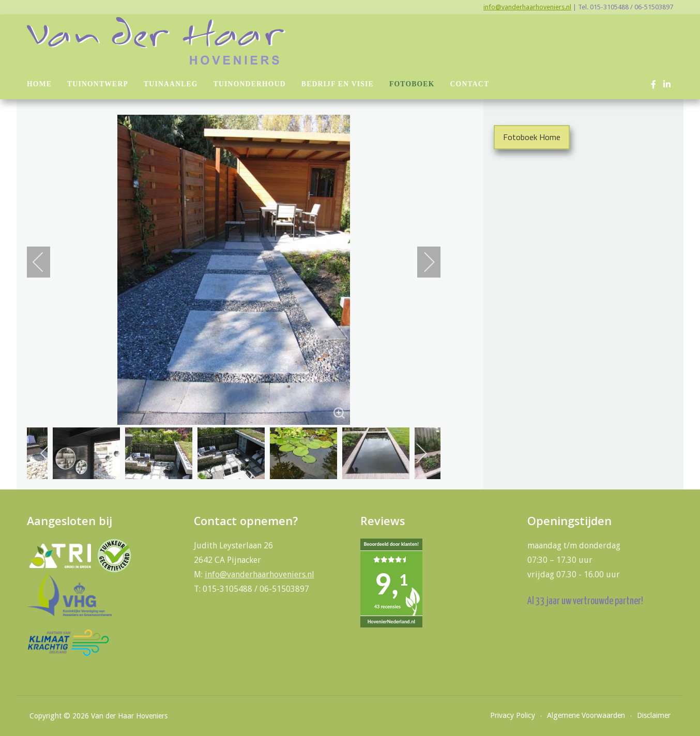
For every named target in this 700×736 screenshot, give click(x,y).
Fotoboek (412, 84)
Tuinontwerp (98, 84)
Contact (470, 84)
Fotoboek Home (532, 137)
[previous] (45, 262)
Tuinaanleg (171, 84)
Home (39, 84)
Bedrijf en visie (338, 84)
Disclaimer (654, 715)
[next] (422, 262)
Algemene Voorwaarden (586, 715)
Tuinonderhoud (250, 84)
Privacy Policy (513, 715)
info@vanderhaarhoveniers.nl (527, 7)
